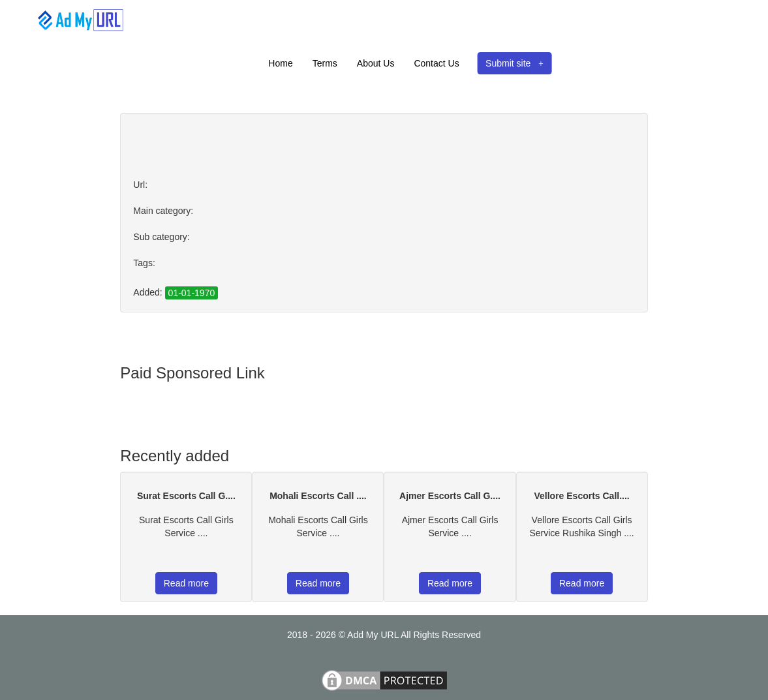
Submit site (515, 63)
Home (280, 63)
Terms (325, 63)
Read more (186, 583)
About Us (376, 63)
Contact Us (436, 63)
